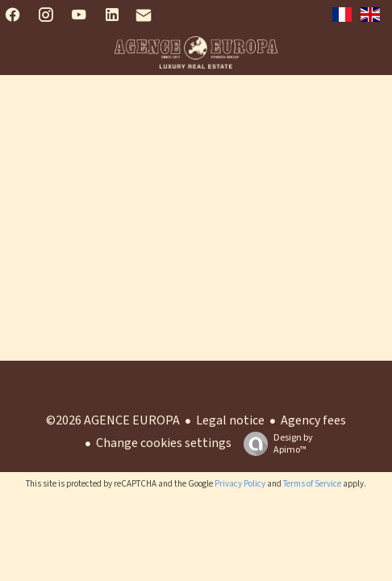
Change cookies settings (164, 443)
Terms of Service (312, 484)
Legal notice (230, 420)
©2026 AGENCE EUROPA (113, 420)
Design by (274, 443)
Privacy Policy (240, 484)
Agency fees (313, 420)
